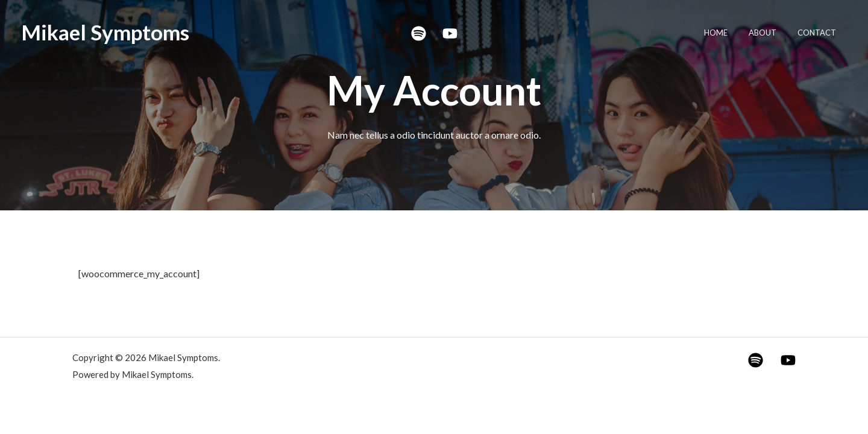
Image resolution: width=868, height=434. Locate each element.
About (771, 33)
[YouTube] (450, 33)
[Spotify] (419, 33)
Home (730, 33)
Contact (820, 33)
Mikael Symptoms (105, 32)
